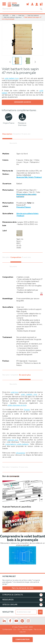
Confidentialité (7, 630)
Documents (13, 143)
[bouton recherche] (40, 9)
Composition (17, 134)
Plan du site (38, 630)
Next (36, 62)
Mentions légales (27, 630)
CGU (15, 630)
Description (7, 134)
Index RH (23, 632)
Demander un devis (22, 102)
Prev (10, 62)
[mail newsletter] (26, 612)
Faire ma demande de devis (23, 588)
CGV (19, 630)
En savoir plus (26, 134)
